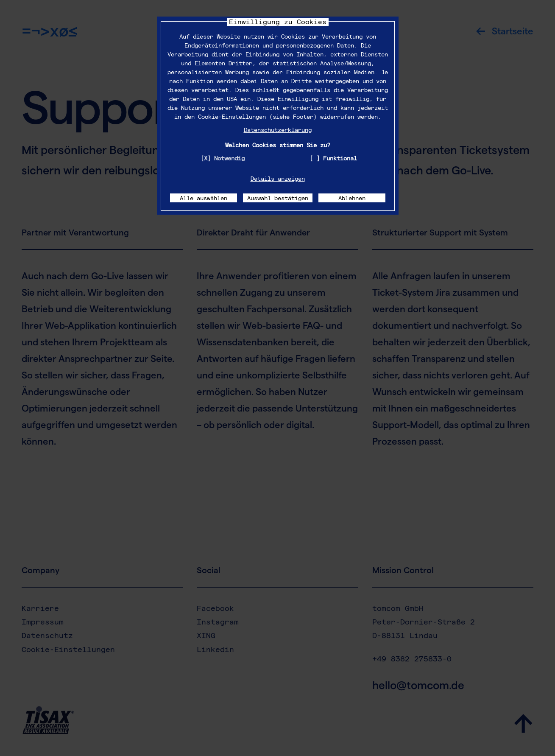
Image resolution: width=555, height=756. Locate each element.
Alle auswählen (204, 198)
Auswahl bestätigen (278, 198)
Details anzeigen (278, 178)
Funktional (340, 158)
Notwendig (229, 158)
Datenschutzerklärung (278, 130)
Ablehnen (352, 198)
